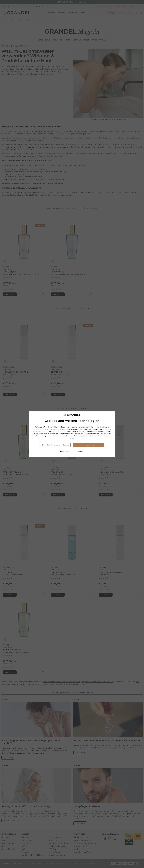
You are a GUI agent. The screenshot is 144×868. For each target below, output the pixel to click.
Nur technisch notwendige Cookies (55, 445)
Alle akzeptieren (89, 445)
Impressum (65, 451)
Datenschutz (79, 451)
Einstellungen (103, 436)
